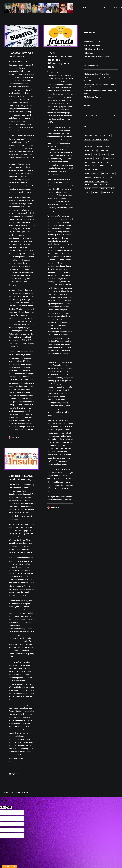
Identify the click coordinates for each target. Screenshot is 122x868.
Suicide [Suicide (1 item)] (88, 189)
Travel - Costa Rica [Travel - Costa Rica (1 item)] (107, 189)
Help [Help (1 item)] (112, 154)
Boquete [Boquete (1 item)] (98, 135)
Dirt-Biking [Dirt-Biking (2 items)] (89, 147)
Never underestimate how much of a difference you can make (60, 60)
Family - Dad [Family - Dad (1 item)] (104, 151)
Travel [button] (107, 8)
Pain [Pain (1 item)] (113, 174)
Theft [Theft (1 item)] (95, 189)
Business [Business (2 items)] (107, 135)
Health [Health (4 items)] (96, 154)
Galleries (86, 8)
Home (77, 8)
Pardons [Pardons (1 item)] (88, 177)
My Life (97, 8)
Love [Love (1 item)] (87, 162)
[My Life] (39, 8)
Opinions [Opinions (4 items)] (105, 174)
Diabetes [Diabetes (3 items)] (104, 143)
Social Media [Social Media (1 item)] (104, 185)
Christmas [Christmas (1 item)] (97, 139)
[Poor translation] (8, 808)
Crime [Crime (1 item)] (106, 139)
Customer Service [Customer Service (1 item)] (91, 143)
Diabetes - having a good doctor (21, 55)
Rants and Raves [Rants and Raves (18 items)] (91, 185)
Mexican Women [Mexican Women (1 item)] (97, 162)
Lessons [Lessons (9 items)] (99, 158)
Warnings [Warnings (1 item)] (96, 193)
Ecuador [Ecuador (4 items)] (99, 147)
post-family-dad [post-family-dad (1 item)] (102, 181)
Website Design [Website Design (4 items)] (108, 193)
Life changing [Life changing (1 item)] (109, 158)
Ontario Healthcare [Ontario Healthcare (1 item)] (92, 174)
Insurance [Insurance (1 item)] (89, 158)
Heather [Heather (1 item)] (105, 154)
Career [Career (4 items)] (88, 139)
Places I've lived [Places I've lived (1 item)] (100, 177)
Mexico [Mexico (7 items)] (108, 162)
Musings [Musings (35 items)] (110, 166)
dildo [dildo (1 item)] (112, 143)
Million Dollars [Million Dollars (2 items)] (91, 166)
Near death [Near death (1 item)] (97, 170)
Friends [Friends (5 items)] (88, 154)
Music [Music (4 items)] (102, 166)
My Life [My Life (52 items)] (88, 170)
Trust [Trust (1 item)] (87, 193)
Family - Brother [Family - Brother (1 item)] (91, 151)
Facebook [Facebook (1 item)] (108, 147)
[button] (22, 36)
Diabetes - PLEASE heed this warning (21, 478)
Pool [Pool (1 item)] (110, 177)
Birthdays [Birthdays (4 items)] (89, 135)
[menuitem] (77, 8)
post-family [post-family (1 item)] (89, 181)
